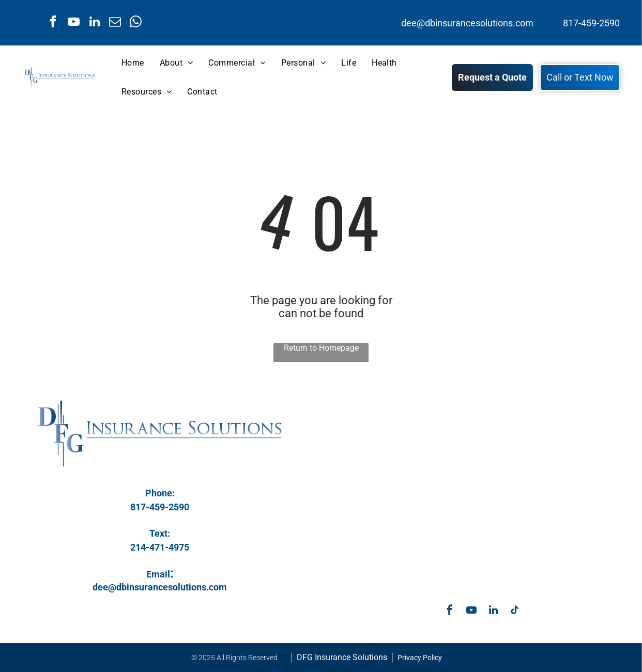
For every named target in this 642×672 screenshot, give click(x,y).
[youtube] (74, 23)
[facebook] (53, 23)
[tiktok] (515, 611)
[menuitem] (133, 63)
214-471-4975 (160, 547)
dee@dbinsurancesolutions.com (467, 23)
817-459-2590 (591, 23)
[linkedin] (94, 23)
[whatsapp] (136, 23)
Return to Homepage (321, 348)
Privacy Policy (420, 658)
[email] (115, 23)
